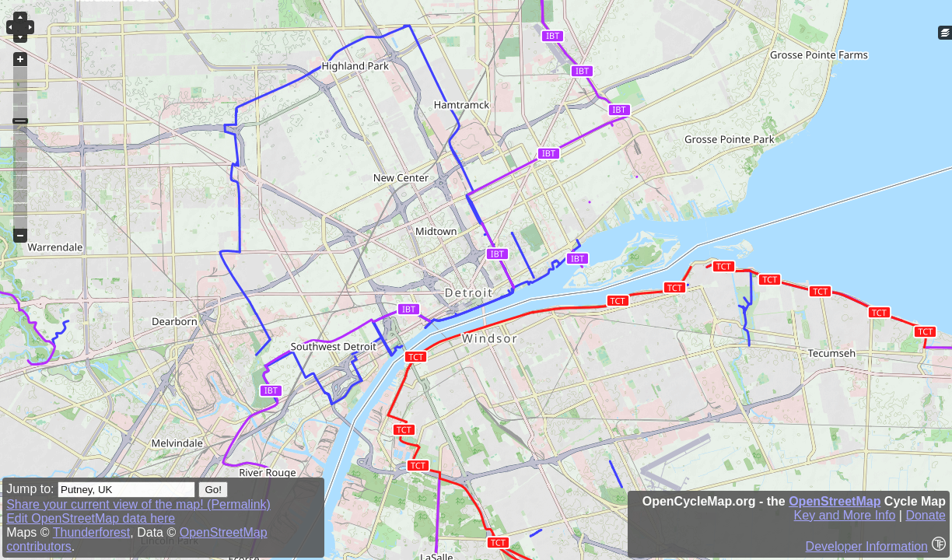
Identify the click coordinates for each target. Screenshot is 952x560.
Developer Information (867, 546)
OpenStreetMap (835, 501)
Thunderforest (92, 532)
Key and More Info (845, 515)
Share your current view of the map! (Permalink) (138, 504)
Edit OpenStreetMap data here (91, 518)
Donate (926, 515)
